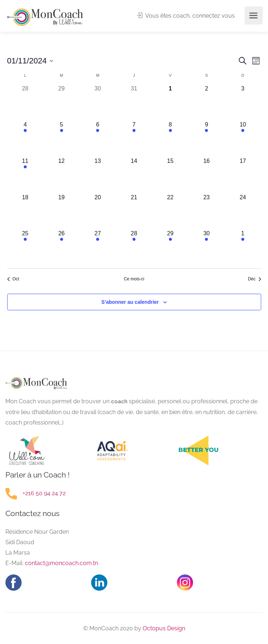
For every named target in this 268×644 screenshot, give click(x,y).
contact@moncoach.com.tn (61, 563)
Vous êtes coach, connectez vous (186, 16)
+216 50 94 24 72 (44, 493)
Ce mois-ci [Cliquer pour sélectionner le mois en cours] (134, 279)
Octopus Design (163, 628)
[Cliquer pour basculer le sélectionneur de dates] (30, 61)
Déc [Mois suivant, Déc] (254, 279)
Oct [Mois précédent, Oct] (13, 279)
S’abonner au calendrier (130, 302)
